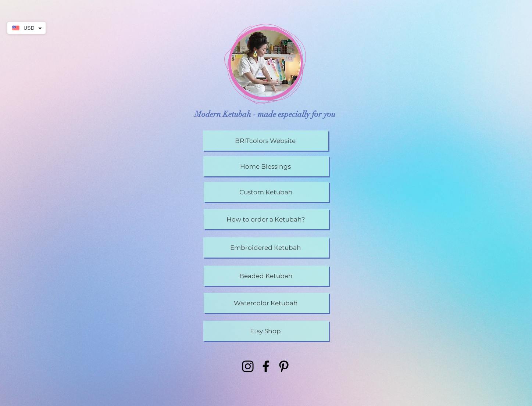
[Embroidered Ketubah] (266, 247)
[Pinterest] (284, 366)
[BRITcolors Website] (266, 141)
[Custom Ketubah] (266, 192)
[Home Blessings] (266, 166)
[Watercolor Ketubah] (266, 303)
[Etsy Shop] (266, 331)
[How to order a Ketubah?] (266, 219)
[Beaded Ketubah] (266, 276)
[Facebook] (266, 366)
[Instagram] (248, 366)
